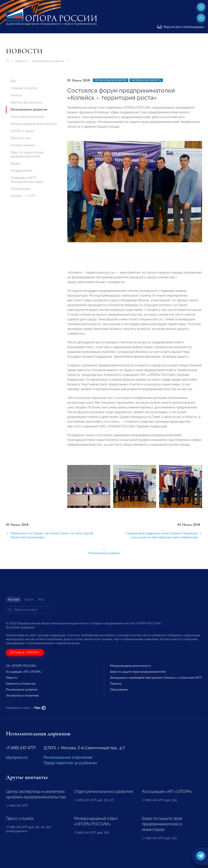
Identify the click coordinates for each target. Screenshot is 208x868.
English (29, 600)
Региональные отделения (68, 757)
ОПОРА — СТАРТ (23, 196)
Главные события (24, 88)
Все (13, 81)
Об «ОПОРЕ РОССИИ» (21, 666)
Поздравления (21, 171)
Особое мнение (22, 145)
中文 (41, 600)
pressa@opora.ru (17, 831)
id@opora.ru (17, 757)
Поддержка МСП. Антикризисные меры (27, 180)
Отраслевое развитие (27, 117)
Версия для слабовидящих (181, 27)
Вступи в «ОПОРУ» (25, 652)
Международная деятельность (34, 124)
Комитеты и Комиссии (21, 684)
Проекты (116, 684)
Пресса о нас (21, 138)
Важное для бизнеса (26, 102)
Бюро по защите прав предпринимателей (27, 154)
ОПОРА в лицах (22, 131)
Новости (21, 61)
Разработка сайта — (26, 708)
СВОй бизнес (21, 189)
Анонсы (16, 95)
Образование (119, 690)
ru (201, 18)
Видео (15, 163)
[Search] (30, 610)
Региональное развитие (48, 61)
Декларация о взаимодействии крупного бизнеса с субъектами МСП (156, 678)
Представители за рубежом (70, 763)
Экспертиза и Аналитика (22, 696)
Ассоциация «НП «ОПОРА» (24, 672)
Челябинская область (146, 80)
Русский (13, 600)
